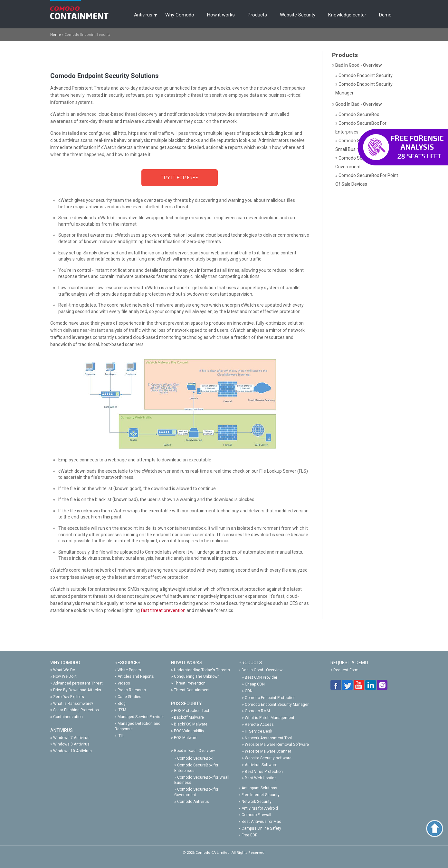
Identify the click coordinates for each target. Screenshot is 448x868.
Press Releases (132, 690)
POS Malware (186, 738)
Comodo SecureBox (195, 758)
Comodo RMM (257, 711)
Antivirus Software (261, 765)
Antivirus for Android (260, 808)
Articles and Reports (136, 676)
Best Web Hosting (261, 778)
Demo (385, 15)
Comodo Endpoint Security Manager (277, 705)
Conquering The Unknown (197, 676)
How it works (221, 15)
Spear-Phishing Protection (76, 710)
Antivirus (143, 15)
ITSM (122, 710)
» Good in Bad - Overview (357, 104)
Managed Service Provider (141, 717)
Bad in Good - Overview (262, 670)
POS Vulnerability (189, 731)
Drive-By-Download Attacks (77, 690)
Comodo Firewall (256, 815)
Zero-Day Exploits (69, 697)
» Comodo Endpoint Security (364, 75)
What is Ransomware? (73, 704)
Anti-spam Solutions (259, 788)
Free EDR (250, 835)
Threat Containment (192, 690)
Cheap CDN (255, 684)
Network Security (257, 802)
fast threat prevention (163, 610)
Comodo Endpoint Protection (270, 698)
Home (56, 35)
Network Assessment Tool (268, 738)
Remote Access (259, 725)
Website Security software (268, 758)
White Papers (129, 670)
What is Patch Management (270, 718)
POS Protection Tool (191, 711)
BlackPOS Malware (191, 724)
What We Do (64, 670)
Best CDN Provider (261, 677)
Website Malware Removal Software (277, 745)
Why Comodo (180, 15)
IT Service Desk (258, 731)
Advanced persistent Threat (78, 683)
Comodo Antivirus (193, 802)
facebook (336, 685)
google (383, 685)
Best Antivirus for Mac (261, 822)
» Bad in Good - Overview (357, 65)
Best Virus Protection (264, 772)
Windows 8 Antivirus (71, 744)
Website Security (298, 15)
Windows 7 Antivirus (71, 738)
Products (257, 15)
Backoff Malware (189, 717)
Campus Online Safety (261, 828)
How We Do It (65, 676)
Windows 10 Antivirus (72, 751)
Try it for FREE (180, 178)
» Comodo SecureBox (357, 114)
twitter (348, 685)
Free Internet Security (261, 795)
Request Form (346, 670)
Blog (122, 704)
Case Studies (129, 697)
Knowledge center (347, 15)
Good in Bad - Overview (194, 751)
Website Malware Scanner (268, 751)
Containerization (68, 717)
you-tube (359, 685)
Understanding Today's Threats (202, 670)
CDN (249, 691)
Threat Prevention (190, 683)
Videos (124, 683)
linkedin (371, 685)
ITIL (121, 736)
